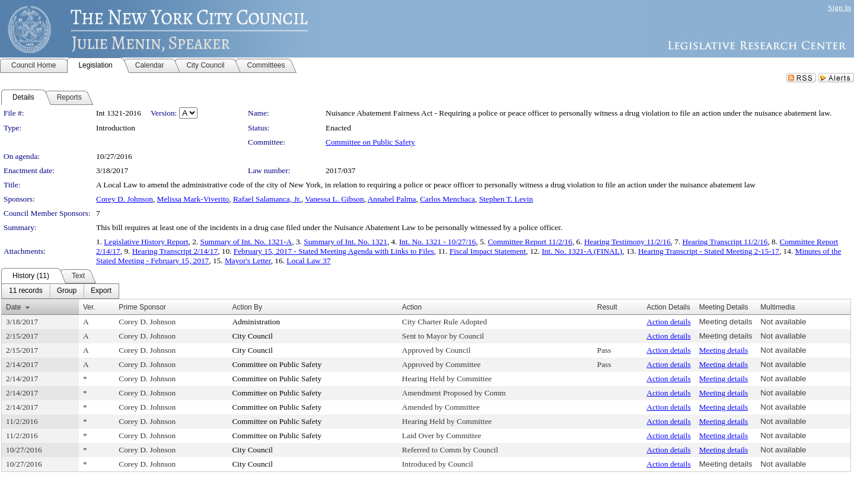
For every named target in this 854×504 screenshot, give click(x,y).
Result (607, 307)
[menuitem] (26, 291)
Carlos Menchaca (447, 199)
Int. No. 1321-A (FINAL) (582, 251)
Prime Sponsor (142, 307)
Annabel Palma (392, 199)
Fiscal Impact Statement (488, 251)
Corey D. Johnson (125, 199)
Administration (256, 322)
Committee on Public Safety (370, 142)
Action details (668, 322)
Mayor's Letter (248, 261)
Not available (783, 322)
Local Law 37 (308, 261)
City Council (252, 336)
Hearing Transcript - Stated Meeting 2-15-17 (709, 251)
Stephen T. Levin (506, 199)
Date (13, 307)
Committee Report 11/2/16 (530, 242)
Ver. (89, 307)
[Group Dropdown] (67, 291)
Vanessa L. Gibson (334, 199)
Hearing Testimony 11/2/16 (627, 242)
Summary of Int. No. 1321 (345, 242)
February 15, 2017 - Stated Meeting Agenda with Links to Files (334, 251)
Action (412, 307)
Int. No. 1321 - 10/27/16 (438, 242)
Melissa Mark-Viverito (193, 199)
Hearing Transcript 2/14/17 (175, 251)
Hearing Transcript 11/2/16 (725, 242)
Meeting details (726, 322)
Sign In (839, 7)
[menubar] (60, 291)
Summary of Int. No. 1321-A (246, 242)
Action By (247, 307)
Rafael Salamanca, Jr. (267, 199)
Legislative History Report (146, 242)
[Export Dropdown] (101, 291)
